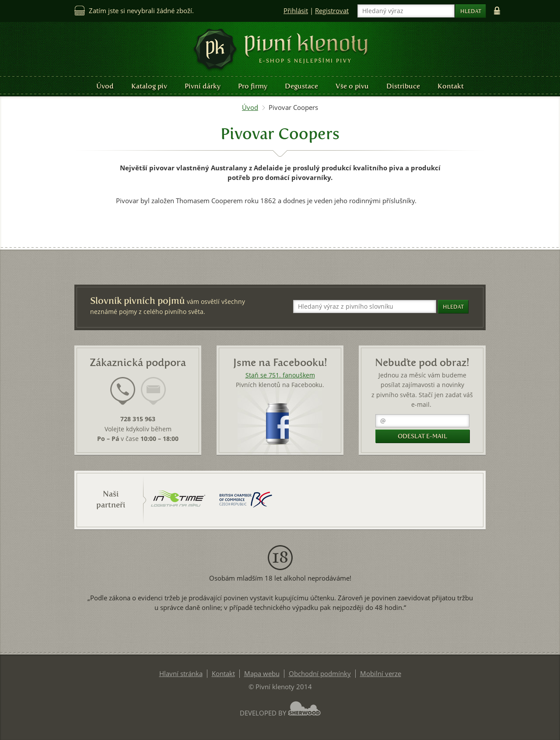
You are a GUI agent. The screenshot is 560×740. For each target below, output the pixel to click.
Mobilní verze (381, 674)
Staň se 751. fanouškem (280, 375)
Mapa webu (262, 674)
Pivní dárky (203, 86)
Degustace (301, 86)
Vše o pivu (352, 86)
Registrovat (332, 11)
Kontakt (451, 86)
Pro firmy (253, 86)
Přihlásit (296, 11)
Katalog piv (149, 86)
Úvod (105, 86)
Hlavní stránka (181, 674)
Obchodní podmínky (320, 674)
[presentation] (123, 391)
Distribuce (403, 86)
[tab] (123, 396)
